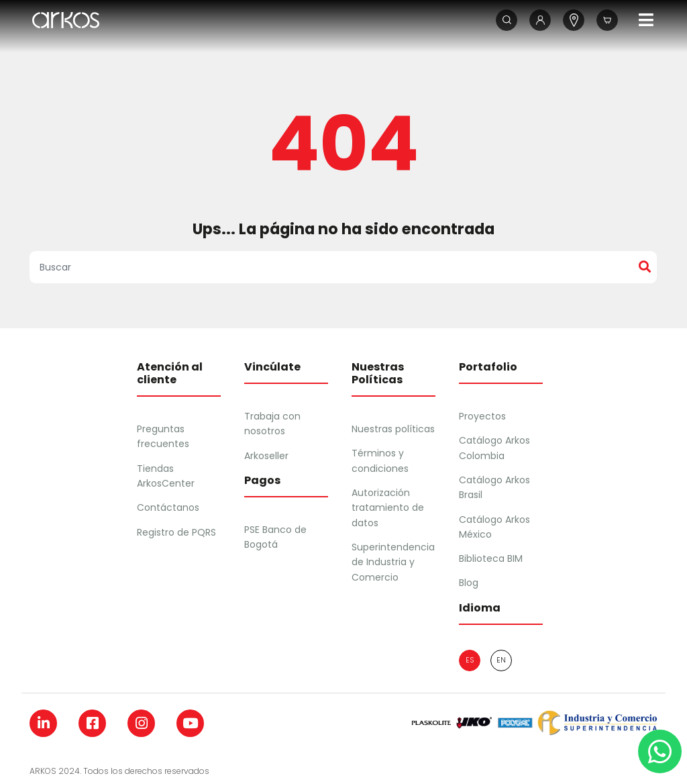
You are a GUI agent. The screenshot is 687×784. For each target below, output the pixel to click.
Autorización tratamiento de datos (388, 508)
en (501, 660)
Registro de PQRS (176, 532)
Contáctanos (168, 507)
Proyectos (482, 416)
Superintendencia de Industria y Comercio (393, 562)
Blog (469, 583)
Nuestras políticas (393, 429)
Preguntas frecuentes (163, 436)
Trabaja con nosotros (272, 424)
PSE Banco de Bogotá (275, 537)
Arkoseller (266, 456)
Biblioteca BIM (491, 558)
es (470, 660)
